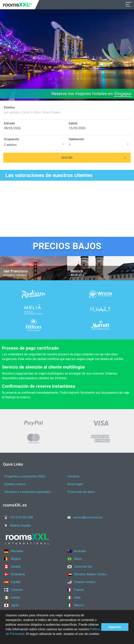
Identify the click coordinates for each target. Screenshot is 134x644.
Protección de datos (81, 492)
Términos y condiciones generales (28, 492)
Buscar (96, 158)
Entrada (9, 123)
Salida (73, 123)
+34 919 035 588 (17, 517)
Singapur (123, 94)
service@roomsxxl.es (84, 517)
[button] (6, 639)
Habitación (76, 139)
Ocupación (12, 139)
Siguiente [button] (115, 627)
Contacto (73, 476)
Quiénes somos (15, 484)
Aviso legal (75, 484)
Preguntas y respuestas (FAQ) (25, 476)
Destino (9, 107)
